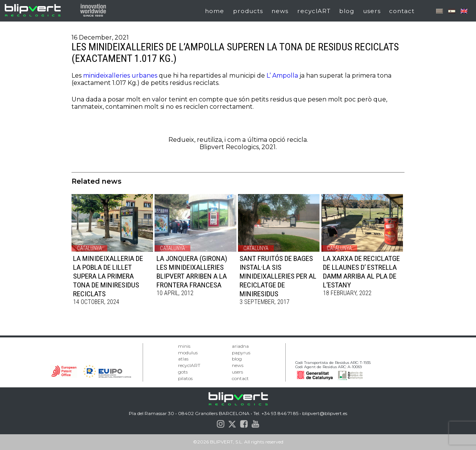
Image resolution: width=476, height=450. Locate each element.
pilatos (185, 378)
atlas (183, 359)
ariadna (240, 346)
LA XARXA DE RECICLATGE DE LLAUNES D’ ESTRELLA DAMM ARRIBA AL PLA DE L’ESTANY (361, 272)
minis (184, 346)
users (372, 11)
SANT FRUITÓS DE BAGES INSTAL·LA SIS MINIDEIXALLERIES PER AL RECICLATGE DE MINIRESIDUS (278, 276)
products (248, 11)
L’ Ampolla (282, 76)
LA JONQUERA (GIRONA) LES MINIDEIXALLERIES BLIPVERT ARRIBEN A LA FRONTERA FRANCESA (192, 272)
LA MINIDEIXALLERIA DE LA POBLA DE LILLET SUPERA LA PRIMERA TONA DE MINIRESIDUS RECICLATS (108, 276)
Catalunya (89, 248)
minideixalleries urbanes (120, 76)
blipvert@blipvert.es (325, 413)
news (280, 11)
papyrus (241, 353)
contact (402, 11)
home (215, 11)
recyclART (314, 11)
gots (183, 372)
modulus (188, 353)
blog (347, 11)
